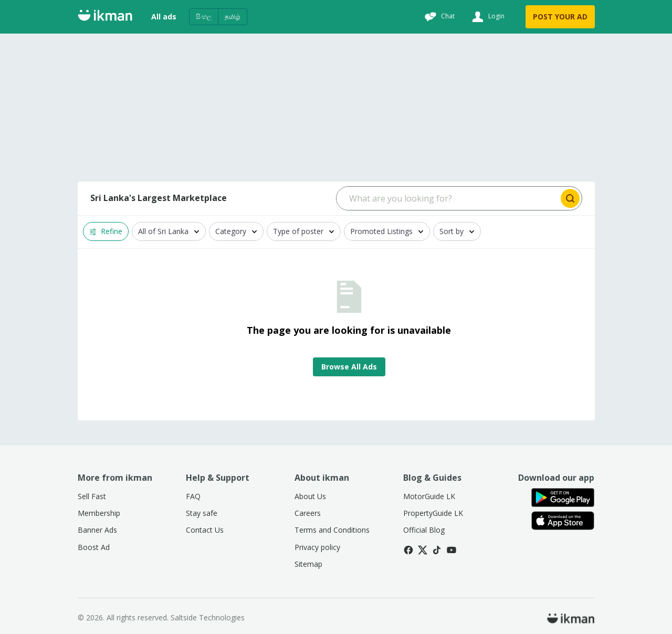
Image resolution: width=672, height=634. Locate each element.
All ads (164, 17)
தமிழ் (233, 17)
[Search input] (448, 198)
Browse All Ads (349, 367)
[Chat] (438, 17)
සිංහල (204, 17)
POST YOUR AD (560, 17)
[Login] (487, 17)
